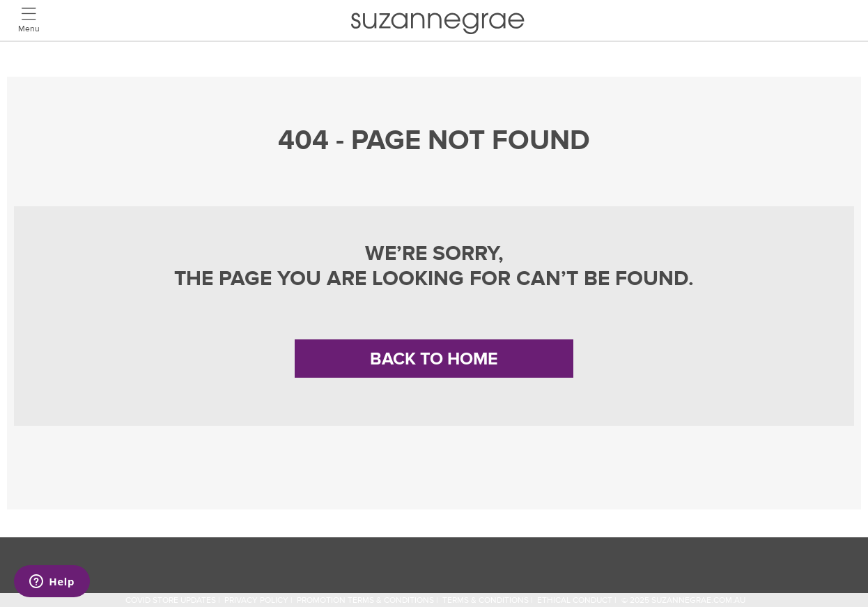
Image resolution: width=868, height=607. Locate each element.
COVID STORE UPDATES (171, 600)
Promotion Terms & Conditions (365, 600)
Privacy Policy (256, 600)
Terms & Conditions (486, 600)
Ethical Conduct (575, 600)
